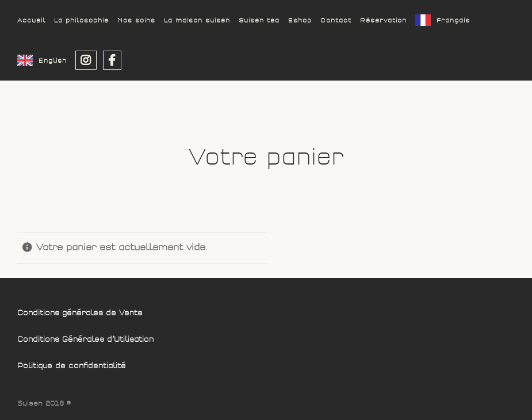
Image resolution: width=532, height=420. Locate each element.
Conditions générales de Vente (80, 313)
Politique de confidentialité (72, 366)
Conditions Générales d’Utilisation (85, 340)
